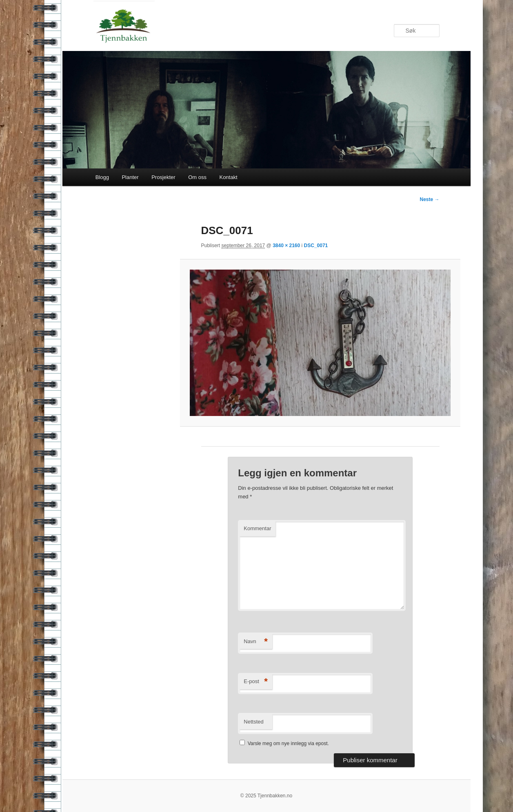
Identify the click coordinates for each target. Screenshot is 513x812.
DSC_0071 (316, 246)
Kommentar (257, 528)
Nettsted (253, 722)
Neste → (429, 199)
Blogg (102, 177)
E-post (256, 682)
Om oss (197, 177)
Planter (130, 177)
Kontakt (228, 177)
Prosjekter (163, 177)
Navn (256, 642)
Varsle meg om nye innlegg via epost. (288, 743)
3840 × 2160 (286, 246)
